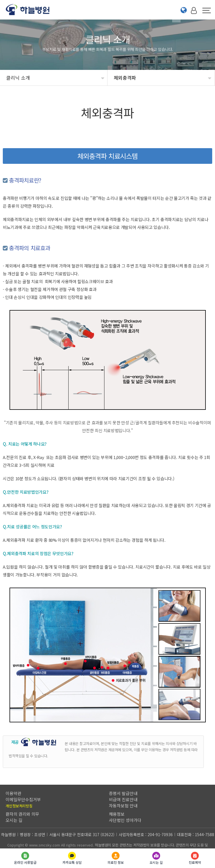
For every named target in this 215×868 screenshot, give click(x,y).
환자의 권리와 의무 (22, 814)
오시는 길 (14, 820)
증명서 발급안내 (123, 793)
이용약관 (13, 793)
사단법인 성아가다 (125, 820)
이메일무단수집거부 (23, 799)
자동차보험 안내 (123, 806)
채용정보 (117, 814)
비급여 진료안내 (123, 799)
